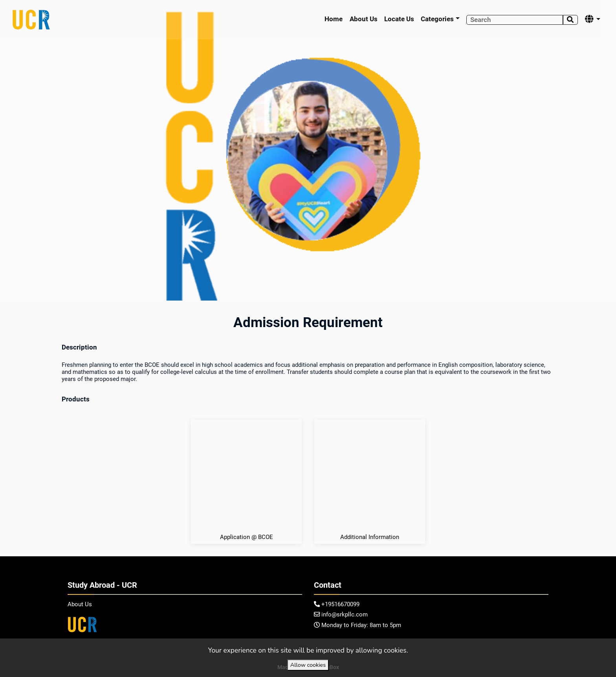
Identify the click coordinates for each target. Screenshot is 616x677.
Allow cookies (308, 665)
